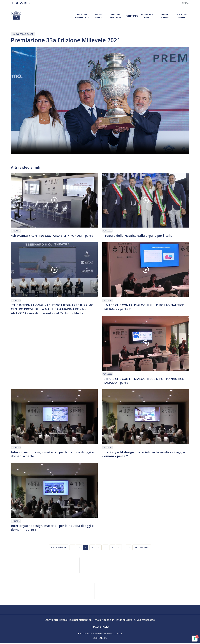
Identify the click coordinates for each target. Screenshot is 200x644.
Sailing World (99, 16)
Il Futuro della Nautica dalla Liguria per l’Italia (138, 236)
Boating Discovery (116, 16)
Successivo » (142, 548)
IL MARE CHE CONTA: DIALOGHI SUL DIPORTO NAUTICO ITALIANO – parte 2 (145, 307)
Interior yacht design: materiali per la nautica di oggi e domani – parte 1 (53, 528)
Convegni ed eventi (23, 34)
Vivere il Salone (165, 16)
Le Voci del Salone (181, 16)
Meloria (104, 639)
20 (129, 548)
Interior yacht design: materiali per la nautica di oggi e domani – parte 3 (53, 455)
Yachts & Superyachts (82, 16)
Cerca (185, 3)
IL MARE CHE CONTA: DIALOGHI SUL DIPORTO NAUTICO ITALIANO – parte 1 (145, 381)
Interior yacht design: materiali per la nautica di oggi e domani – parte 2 (144, 455)
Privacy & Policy (100, 628)
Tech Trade (132, 16)
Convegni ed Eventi (148, 16)
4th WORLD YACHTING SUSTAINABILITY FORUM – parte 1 (54, 236)
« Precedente (58, 548)
